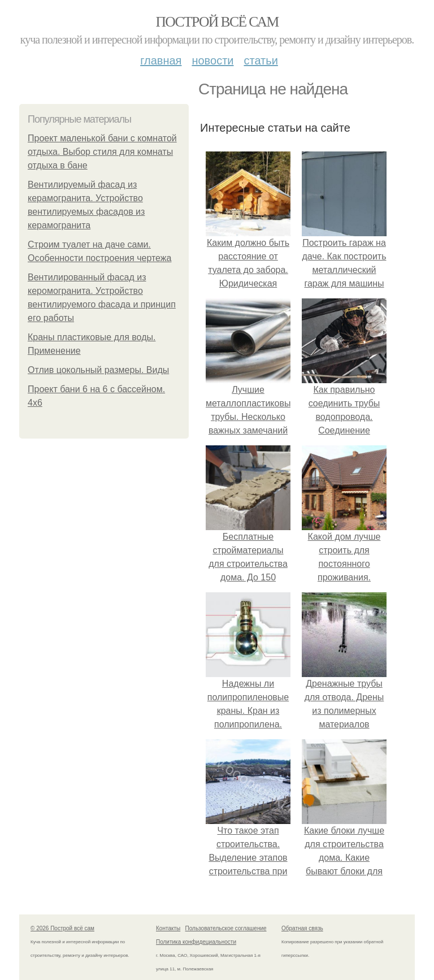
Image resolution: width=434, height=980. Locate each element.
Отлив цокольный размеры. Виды (98, 370)
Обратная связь (302, 928)
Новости (212, 60)
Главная (161, 60)
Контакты (168, 928)
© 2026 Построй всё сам (62, 928)
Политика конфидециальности (196, 942)
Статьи (261, 60)
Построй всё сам (217, 22)
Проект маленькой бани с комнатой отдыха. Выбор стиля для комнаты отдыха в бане (102, 152)
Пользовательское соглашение (226, 928)
